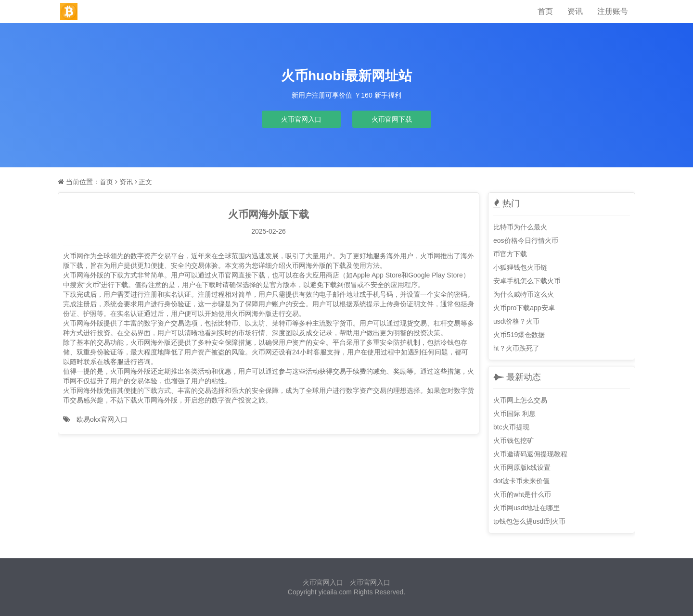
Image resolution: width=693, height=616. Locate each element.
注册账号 (613, 11)
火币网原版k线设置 (522, 467)
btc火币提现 (511, 427)
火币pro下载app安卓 (524, 308)
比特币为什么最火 (520, 227)
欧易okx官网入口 (102, 419)
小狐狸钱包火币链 (520, 267)
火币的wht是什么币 (522, 494)
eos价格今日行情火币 (526, 240)
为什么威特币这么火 (524, 294)
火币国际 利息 (514, 414)
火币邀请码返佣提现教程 (530, 454)
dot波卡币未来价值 (521, 481)
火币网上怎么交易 (520, 400)
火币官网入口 (301, 119)
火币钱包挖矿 (513, 440)
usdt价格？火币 (516, 321)
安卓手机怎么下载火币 (527, 281)
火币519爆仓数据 (519, 335)
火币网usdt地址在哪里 (526, 508)
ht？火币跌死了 (516, 348)
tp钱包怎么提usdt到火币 (529, 521)
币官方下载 (510, 254)
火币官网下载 (392, 119)
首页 (545, 11)
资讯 (575, 11)
